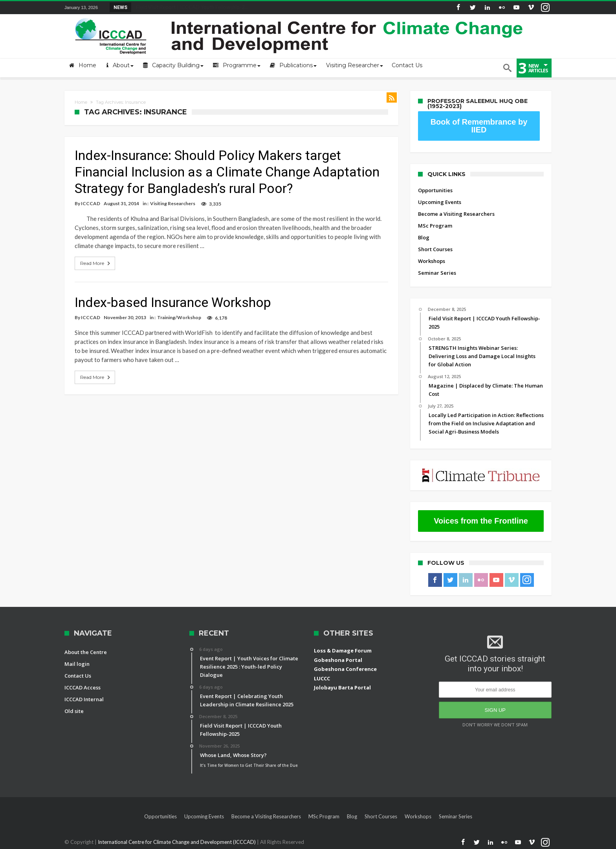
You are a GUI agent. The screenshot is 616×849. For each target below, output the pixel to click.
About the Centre (86, 652)
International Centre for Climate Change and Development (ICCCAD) (177, 842)
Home (81, 102)
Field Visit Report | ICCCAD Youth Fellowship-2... (190, 7)
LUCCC (322, 678)
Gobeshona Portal (338, 660)
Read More (96, 263)
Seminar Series (437, 273)
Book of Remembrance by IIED (479, 126)
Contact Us (78, 676)
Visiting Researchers (173, 203)
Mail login (77, 664)
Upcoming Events (440, 202)
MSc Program (435, 226)
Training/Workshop (179, 317)
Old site (74, 711)
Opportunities (435, 190)
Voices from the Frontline (481, 521)
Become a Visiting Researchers (456, 214)
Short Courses (435, 249)
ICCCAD (91, 203)
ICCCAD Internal (84, 699)
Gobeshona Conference (345, 669)
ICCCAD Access (82, 687)
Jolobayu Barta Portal (342, 687)
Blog (424, 237)
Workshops (432, 261)
